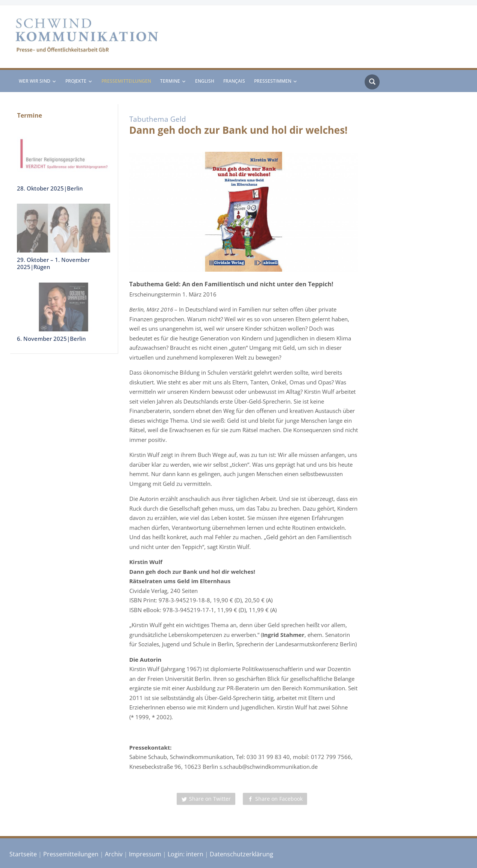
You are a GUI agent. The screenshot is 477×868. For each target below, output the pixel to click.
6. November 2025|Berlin (51, 339)
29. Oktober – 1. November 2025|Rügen (53, 263)
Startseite (23, 854)
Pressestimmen (273, 81)
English (205, 81)
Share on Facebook (279, 799)
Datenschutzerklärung (242, 854)
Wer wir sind (35, 81)
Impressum (145, 854)
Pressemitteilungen (126, 81)
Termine (170, 81)
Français (234, 81)
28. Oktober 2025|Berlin (50, 188)
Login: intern (185, 854)
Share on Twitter (210, 799)
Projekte (76, 81)
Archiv (114, 854)
